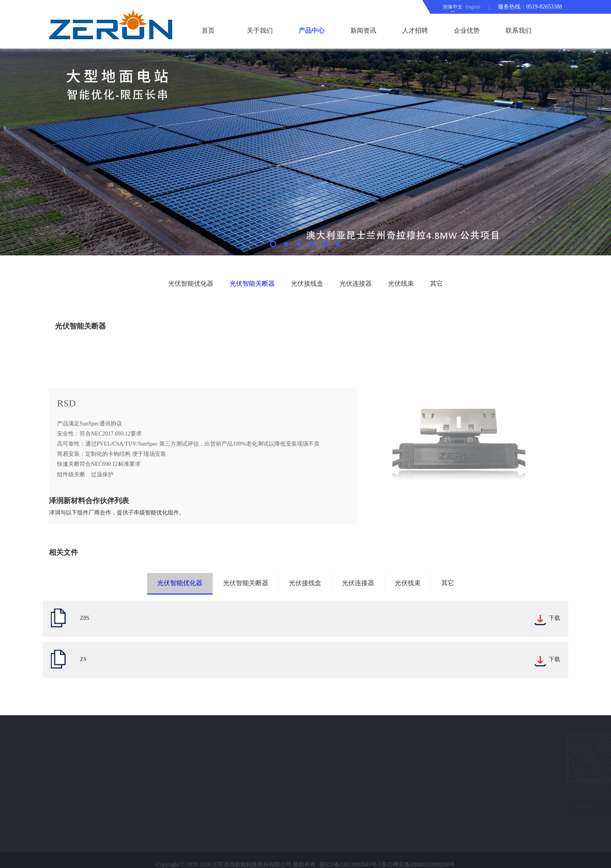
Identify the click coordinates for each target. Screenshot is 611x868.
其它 (436, 283)
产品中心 (312, 31)
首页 (208, 31)
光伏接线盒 (307, 283)
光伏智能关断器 (252, 283)
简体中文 (453, 7)
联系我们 (518, 31)
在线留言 (44, 794)
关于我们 (260, 31)
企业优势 (467, 31)
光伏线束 (401, 283)
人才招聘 (415, 31)
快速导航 (47, 735)
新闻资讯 (363, 31)
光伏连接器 (356, 283)
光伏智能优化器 (191, 283)
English (473, 7)
